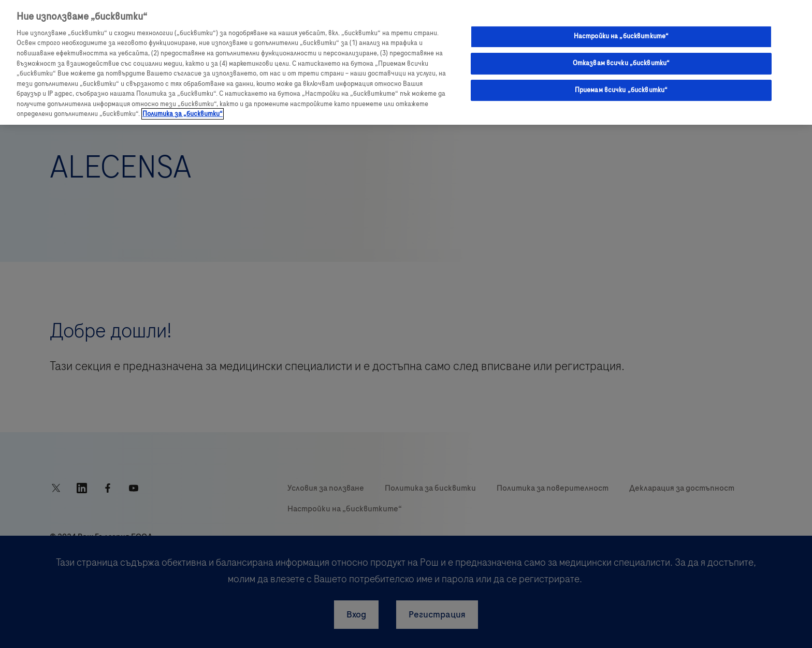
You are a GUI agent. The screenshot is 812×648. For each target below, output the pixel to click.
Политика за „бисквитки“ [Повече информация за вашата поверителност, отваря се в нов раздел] (183, 114)
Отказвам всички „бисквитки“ (621, 63)
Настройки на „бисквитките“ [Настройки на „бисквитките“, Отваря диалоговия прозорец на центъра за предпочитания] (621, 36)
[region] (406, 62)
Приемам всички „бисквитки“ (621, 90)
